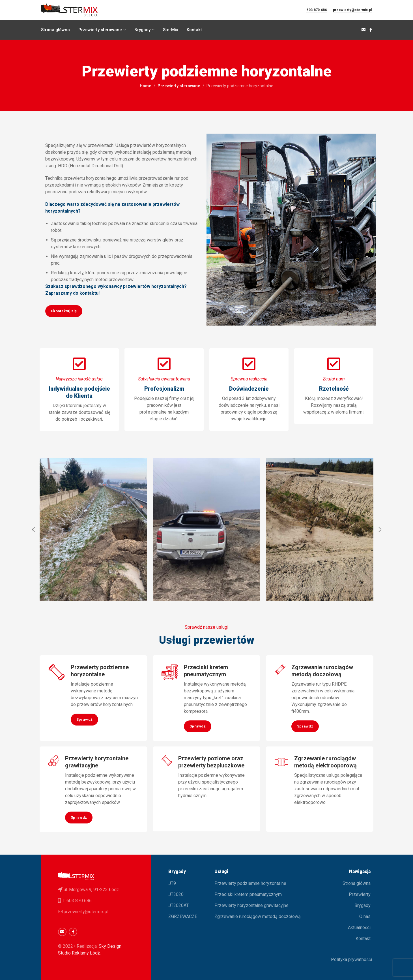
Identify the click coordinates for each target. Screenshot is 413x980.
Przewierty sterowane (179, 86)
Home (146, 86)
